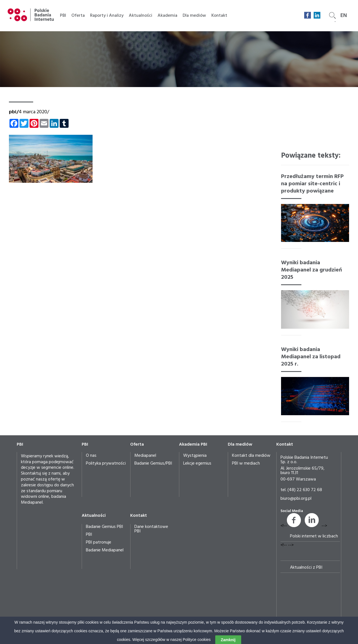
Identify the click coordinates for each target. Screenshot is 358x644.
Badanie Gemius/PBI (153, 463)
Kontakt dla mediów (251, 456)
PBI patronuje (99, 542)
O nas (91, 456)
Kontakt (219, 16)
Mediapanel (145, 456)
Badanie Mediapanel (105, 550)
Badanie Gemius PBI (104, 527)
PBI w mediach (246, 463)
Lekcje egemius (197, 463)
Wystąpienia (195, 456)
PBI (63, 16)
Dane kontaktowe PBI (151, 529)
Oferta (78, 16)
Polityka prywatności (106, 463)
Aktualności (141, 16)
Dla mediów (194, 16)
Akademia (167, 16)
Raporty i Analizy (107, 16)
